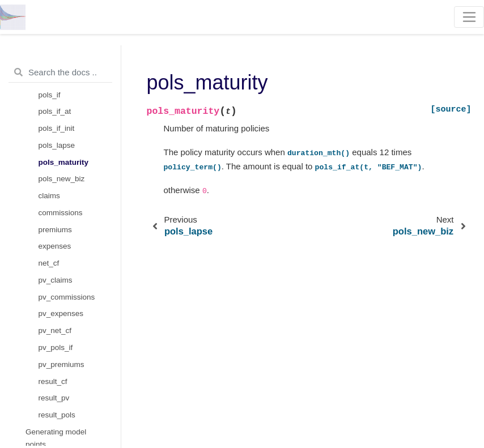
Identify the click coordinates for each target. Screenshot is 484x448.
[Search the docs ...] (60, 72)
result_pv (54, 398)
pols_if (50, 95)
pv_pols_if (56, 347)
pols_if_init (57, 128)
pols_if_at (55, 111)
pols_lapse (57, 145)
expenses (55, 246)
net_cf (49, 263)
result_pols (57, 415)
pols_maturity (64, 162)
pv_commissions (67, 297)
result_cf (53, 381)
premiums (55, 230)
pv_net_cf (55, 330)
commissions (61, 213)
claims (49, 196)
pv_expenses (61, 313)
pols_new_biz (62, 179)
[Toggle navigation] (469, 17)
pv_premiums (61, 364)
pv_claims (56, 280)
